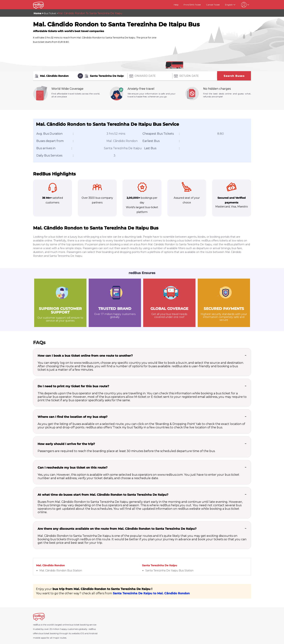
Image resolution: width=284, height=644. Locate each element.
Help (176, 5)
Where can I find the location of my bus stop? (72, 417)
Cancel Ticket (213, 5)
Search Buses (234, 76)
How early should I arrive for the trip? (66, 444)
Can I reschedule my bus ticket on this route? (72, 468)
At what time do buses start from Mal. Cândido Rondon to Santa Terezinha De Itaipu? (103, 495)
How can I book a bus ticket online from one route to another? (85, 356)
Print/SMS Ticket (192, 5)
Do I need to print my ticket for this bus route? (73, 386)
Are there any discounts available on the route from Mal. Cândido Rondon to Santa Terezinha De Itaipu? (117, 529)
